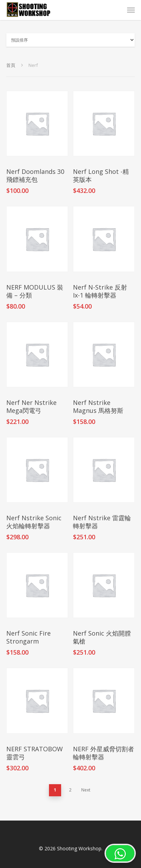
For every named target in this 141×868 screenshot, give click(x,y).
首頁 (11, 65)
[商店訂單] (70, 40)
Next (86, 790)
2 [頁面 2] (70, 790)
